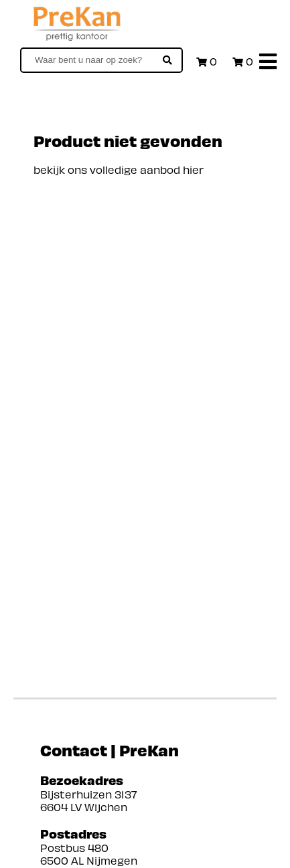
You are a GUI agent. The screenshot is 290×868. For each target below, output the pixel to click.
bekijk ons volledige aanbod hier (119, 170)
